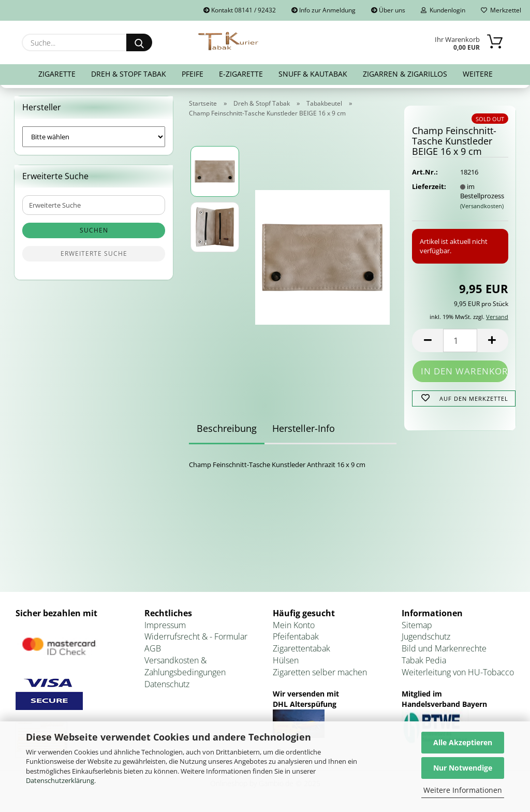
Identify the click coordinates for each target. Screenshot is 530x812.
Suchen (94, 230)
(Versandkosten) (482, 206)
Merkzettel (501, 10)
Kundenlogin (443, 10)
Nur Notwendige (463, 768)
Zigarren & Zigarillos (405, 74)
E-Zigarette (241, 74)
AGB (153, 648)
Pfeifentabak (296, 636)
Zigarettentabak (301, 648)
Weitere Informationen (463, 790)
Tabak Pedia (424, 660)
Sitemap (417, 625)
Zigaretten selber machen (320, 672)
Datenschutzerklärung (60, 780)
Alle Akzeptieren (463, 742)
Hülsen (286, 660)
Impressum (165, 625)
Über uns (388, 10)
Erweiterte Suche (94, 253)
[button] (428, 340)
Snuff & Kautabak (313, 74)
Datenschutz (167, 684)
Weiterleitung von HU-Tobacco (458, 672)
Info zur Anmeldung (323, 10)
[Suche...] (139, 42)
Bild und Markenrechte (444, 648)
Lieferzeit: (428, 186)
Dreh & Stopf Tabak (129, 74)
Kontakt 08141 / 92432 (240, 10)
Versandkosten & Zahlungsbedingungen (185, 666)
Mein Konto (294, 625)
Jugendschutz (426, 636)
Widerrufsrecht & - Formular (196, 636)
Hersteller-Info (304, 428)
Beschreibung (227, 428)
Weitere (478, 74)
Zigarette (57, 74)
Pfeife (193, 74)
